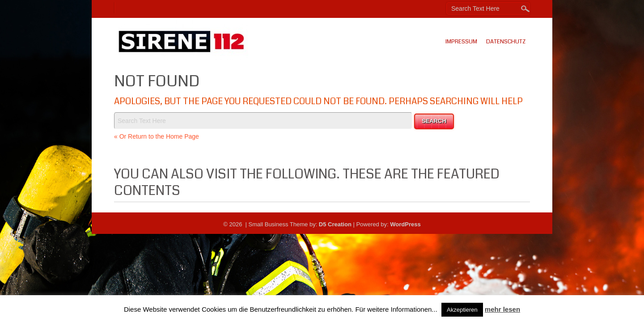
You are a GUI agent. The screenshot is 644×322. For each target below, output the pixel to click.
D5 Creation (335, 224)
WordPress (405, 224)
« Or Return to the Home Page (157, 136)
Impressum (461, 42)
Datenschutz (506, 42)
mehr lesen (502, 309)
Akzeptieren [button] (462, 310)
